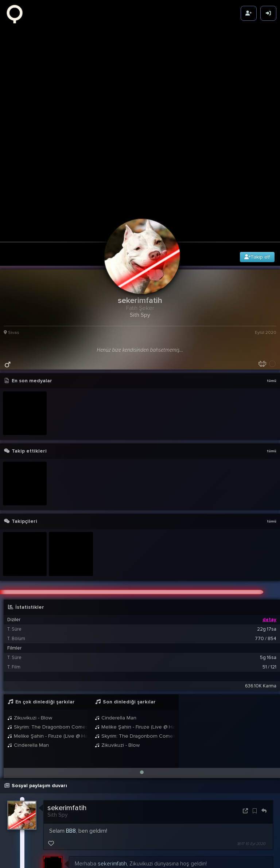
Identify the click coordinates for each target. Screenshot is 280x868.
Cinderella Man (28, 683)
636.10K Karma (261, 624)
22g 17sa (267, 567)
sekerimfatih (67, 746)
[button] (142, 710)
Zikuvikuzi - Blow (30, 656)
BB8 (71, 769)
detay (269, 557)
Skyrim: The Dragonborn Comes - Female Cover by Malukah (47, 665)
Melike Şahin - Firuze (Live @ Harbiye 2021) (47, 674)
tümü (272, 319)
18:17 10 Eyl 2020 (251, 782)
